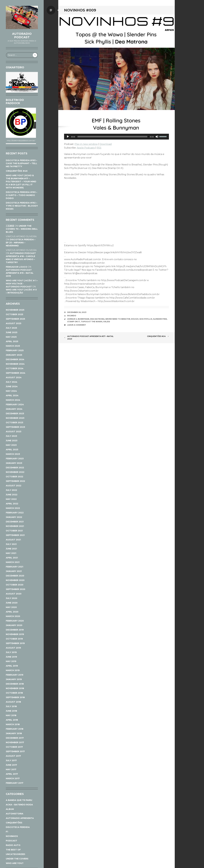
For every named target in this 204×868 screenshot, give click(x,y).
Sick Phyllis (146, 319)
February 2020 (15, 621)
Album (10, 809)
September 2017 (15, 751)
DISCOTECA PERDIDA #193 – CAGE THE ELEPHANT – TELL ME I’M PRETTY (21, 163)
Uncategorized (16, 854)
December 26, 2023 (77, 312)
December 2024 (15, 359)
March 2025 (13, 346)
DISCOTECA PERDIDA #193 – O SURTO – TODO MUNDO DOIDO (21, 195)
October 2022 (14, 477)
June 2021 (11, 549)
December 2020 (15, 576)
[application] (116, 137)
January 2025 (14, 355)
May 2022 (11, 499)
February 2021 (14, 567)
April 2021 (12, 558)
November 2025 (15, 310)
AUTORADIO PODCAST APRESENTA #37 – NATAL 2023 (89, 338)
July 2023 (11, 436)
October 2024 (15, 368)
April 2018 (12, 720)
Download (106, 144)
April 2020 (12, 612)
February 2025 (15, 350)
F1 (7, 832)
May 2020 (11, 607)
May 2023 (11, 445)
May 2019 (11, 661)
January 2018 (14, 733)
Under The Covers (17, 859)
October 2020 (15, 585)
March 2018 (13, 724)
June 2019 (11, 657)
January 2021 (14, 571)
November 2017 (15, 742)
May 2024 (11, 391)
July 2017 (11, 760)
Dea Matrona (97, 319)
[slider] (112, 137)
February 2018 (15, 729)
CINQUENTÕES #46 (17, 171)
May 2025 (11, 337)
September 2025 (15, 319)
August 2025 (14, 323)
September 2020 (16, 589)
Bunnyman (84, 319)
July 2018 (11, 706)
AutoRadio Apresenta (20, 818)
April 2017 (12, 774)
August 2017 (13, 756)
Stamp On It (74, 322)
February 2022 (15, 513)
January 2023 (14, 463)
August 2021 (13, 540)
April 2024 (12, 395)
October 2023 (14, 423)
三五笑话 (10, 226)
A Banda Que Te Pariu (19, 800)
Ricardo (72, 316)
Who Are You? (15, 863)
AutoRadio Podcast (22, 35)
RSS (99, 148)
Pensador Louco (17, 267)
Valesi (107, 322)
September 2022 (15, 481)
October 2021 (14, 531)
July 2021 (11, 544)
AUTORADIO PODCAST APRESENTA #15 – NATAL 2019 (20, 273)
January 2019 (14, 679)
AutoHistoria (15, 814)
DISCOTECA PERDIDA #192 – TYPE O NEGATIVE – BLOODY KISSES (22, 206)
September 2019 (15, 643)
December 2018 (15, 684)
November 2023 (15, 418)
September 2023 (15, 427)
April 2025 (12, 341)
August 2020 (14, 594)
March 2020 (13, 616)
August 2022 (14, 486)
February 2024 (15, 404)
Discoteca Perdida (18, 827)
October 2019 (14, 639)
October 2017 (14, 747)
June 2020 (12, 603)
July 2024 (12, 382)
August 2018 (13, 702)
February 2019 (15, 675)
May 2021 (11, 553)
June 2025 (12, 332)
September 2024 (16, 373)
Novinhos (12, 836)
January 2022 (14, 517)
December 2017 (15, 738)
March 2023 (13, 454)
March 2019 (13, 670)
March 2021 (13, 562)
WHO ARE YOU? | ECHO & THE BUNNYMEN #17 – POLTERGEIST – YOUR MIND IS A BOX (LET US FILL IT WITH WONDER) (21, 182)
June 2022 (12, 495)
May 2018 (11, 715)
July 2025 (11, 328)
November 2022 (15, 472)
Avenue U (72, 319)
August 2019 (13, 648)
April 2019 (12, 666)
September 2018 (15, 697)
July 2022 (11, 490)
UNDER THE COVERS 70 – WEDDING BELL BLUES (22, 229)
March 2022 (13, 508)
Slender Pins (160, 319)
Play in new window (86, 144)
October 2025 (14, 314)
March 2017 (13, 778)
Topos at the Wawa (92, 322)
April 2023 (12, 450)
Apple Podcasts (86, 148)
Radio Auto (13, 845)
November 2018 (15, 688)
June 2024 (12, 386)
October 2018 (14, 693)
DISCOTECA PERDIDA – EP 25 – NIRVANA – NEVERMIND (21, 243)
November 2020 (15, 580)
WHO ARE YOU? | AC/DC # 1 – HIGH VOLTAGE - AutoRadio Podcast (22, 284)
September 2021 (15, 535)
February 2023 (15, 459)
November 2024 (15, 364)
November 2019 (15, 634)
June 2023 (12, 441)
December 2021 (15, 522)
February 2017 (15, 783)
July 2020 (12, 598)
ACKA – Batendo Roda (19, 805)
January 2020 (14, 625)
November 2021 (15, 526)
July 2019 (11, 652)
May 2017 (11, 769)
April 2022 (12, 504)
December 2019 (15, 630)
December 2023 (15, 414)
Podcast (12, 841)
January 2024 (14, 409)
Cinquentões (14, 823)
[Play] (68, 137)
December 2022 (15, 468)
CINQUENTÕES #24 (158, 336)
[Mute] (157, 137)
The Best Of (13, 850)
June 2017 (11, 765)
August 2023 (14, 432)
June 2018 (11, 711)
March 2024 (13, 400)
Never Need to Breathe (118, 319)
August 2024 (14, 377)
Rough (135, 319)
